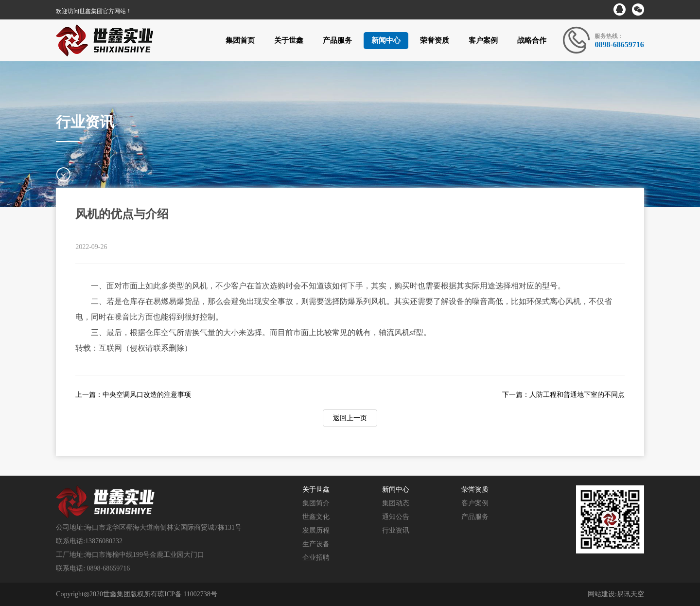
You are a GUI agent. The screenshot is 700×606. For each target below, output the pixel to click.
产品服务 (337, 40)
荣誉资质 (435, 40)
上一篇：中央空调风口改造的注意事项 (133, 395)
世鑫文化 (316, 517)
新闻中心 (386, 40)
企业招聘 (316, 558)
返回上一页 (350, 418)
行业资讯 (396, 530)
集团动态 (396, 503)
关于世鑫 (289, 40)
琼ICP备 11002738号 (187, 594)
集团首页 (240, 40)
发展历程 (316, 530)
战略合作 (532, 40)
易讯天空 (630, 594)
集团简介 (316, 503)
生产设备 (316, 544)
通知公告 (396, 517)
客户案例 (483, 40)
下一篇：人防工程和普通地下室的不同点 (563, 395)
